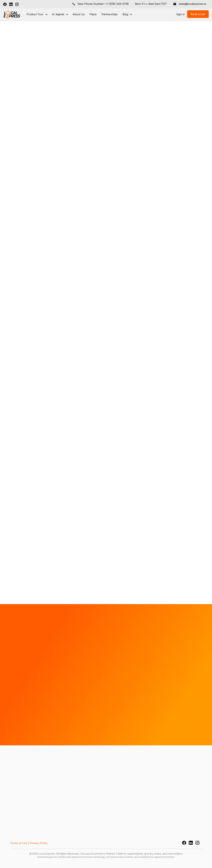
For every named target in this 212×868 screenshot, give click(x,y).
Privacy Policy (39, 843)
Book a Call (198, 14)
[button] (37, 14)
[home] (12, 14)
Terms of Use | (19, 843)
